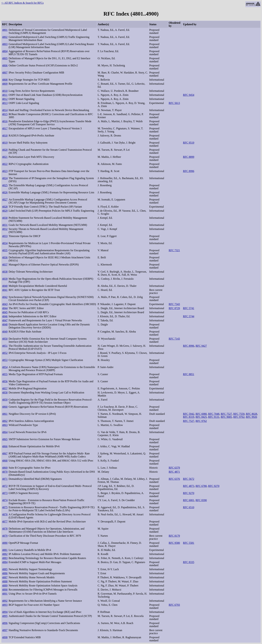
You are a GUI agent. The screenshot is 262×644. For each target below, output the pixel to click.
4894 (5, 612)
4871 (5, 479)
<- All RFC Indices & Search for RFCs (22, 3)
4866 (5, 446)
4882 (5, 554)
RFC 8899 (188, 157)
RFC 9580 (174, 543)
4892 (5, 601)
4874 (5, 500)
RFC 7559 (239, 414)
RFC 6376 (174, 479)
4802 (5, 37)
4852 (5, 353)
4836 (5, 257)
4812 (5, 99)
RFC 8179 (174, 536)
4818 (5, 136)
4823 (5, 171)
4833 (5, 236)
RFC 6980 (201, 414)
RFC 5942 (188, 414)
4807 (5, 73)
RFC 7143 (174, 339)
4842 (5, 297)
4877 (5, 522)
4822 (5, 164)
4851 (5, 346)
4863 (5, 425)
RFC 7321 (174, 250)
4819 (5, 143)
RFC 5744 (188, 316)
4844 (5, 308)
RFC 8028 (251, 414)
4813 (5, 103)
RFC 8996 (188, 171)
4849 (5, 332)
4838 (5, 272)
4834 (5, 243)
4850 (5, 339)
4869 (5, 468)
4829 (5, 211)
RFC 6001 (188, 500)
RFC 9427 (201, 346)
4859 (5, 400)
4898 (5, 637)
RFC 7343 (174, 304)
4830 (5, 218)
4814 (5, 110)
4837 (5, 265)
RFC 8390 (201, 500)
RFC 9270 (214, 486)
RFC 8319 (188, 417)
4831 (5, 225)
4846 (5, 316)
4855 (5, 374)
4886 (5, 573)
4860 (5, 407)
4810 (5, 91)
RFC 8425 (201, 417)
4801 (5, 30)
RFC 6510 (188, 507)
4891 (5, 594)
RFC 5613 (174, 103)
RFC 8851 (188, 374)
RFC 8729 (174, 308)
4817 (5, 128)
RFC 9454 (188, 95)
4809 (5, 84)
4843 (5, 304)
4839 (5, 279)
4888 (5, 581)
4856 (5, 381)
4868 (5, 461)
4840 (5, 286)
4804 (5, 51)
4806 (5, 65)
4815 (5, 114)
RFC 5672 (188, 479)
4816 (5, 121)
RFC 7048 (214, 414)
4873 (5, 493)
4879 (5, 536)
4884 (5, 562)
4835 (5, 250)
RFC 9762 (239, 417)
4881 (5, 550)
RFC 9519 (188, 143)
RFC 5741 (188, 308)
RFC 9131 (214, 417)
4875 (5, 507)
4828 (5, 207)
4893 (5, 605)
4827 (5, 200)
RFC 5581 (188, 543)
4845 (5, 312)
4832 (5, 229)
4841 (5, 290)
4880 (5, 543)
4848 (5, 324)
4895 (5, 616)
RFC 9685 (226, 417)
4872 (5, 486)
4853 (5, 360)
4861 (5, 414)
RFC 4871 (174, 472)
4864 (5, 432)
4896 (5, 623)
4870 (5, 472)
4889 (5, 586)
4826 (5, 192)
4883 (5, 558)
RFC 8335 (188, 562)
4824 (5, 178)
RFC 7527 (226, 414)
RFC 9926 (251, 417)
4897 (5, 630)
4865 (5, 439)
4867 (5, 453)
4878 (5, 529)
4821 (5, 157)
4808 (5, 80)
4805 (5, 58)
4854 (5, 367)
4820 (5, 150)
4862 (5, 421)
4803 (5, 44)
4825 (5, 185)
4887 (5, 577)
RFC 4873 (188, 486)
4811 (5, 95)
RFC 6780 (201, 486)
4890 (5, 590)
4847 (5, 320)
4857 (5, 388)
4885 (5, 569)
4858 (5, 393)
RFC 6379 (174, 468)
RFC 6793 (174, 605)
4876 (5, 514)
